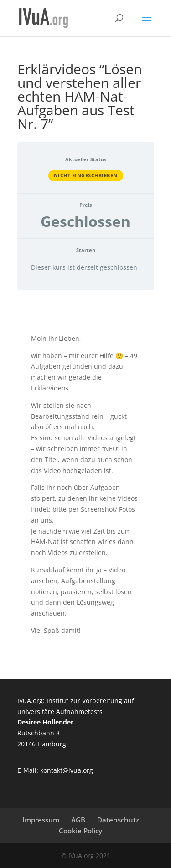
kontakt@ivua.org (67, 770)
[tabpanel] (86, 485)
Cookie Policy (80, 831)
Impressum (41, 820)
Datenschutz (118, 820)
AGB (78, 820)
